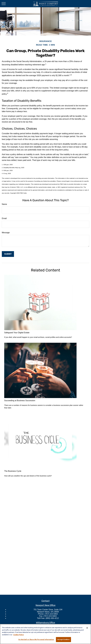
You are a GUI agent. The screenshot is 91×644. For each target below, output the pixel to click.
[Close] (87, 628)
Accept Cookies (63, 639)
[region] (45, 634)
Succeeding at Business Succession (20, 401)
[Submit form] (8, 254)
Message (6, 233)
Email (4, 218)
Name (4, 204)
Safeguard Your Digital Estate (17, 333)
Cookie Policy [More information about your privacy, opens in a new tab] (19, 635)
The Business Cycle (13, 471)
